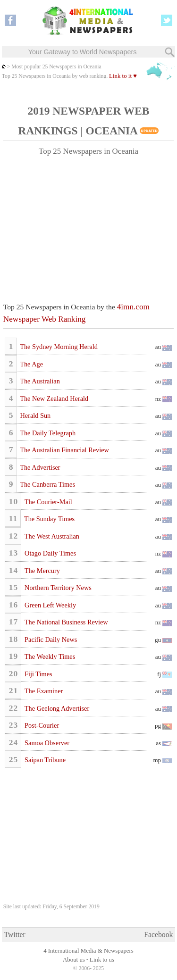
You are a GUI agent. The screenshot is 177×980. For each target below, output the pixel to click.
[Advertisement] (89, 225)
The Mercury (42, 571)
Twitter (15, 934)
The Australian (39, 381)
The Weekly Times (49, 656)
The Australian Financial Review (64, 450)
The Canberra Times (47, 484)
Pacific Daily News (50, 639)
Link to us (102, 960)
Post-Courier (41, 725)
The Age (31, 364)
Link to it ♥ (123, 76)
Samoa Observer (46, 743)
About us (74, 960)
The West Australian (51, 536)
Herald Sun (34, 415)
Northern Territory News (57, 588)
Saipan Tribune (45, 760)
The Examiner (43, 691)
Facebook (158, 934)
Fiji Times (38, 674)
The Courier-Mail (48, 502)
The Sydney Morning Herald (58, 347)
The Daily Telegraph (47, 433)
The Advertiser (39, 467)
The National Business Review (66, 622)
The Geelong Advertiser (56, 708)
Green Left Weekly (50, 605)
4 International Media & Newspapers (88, 951)
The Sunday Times (49, 519)
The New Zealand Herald (53, 399)
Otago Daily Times (50, 553)
